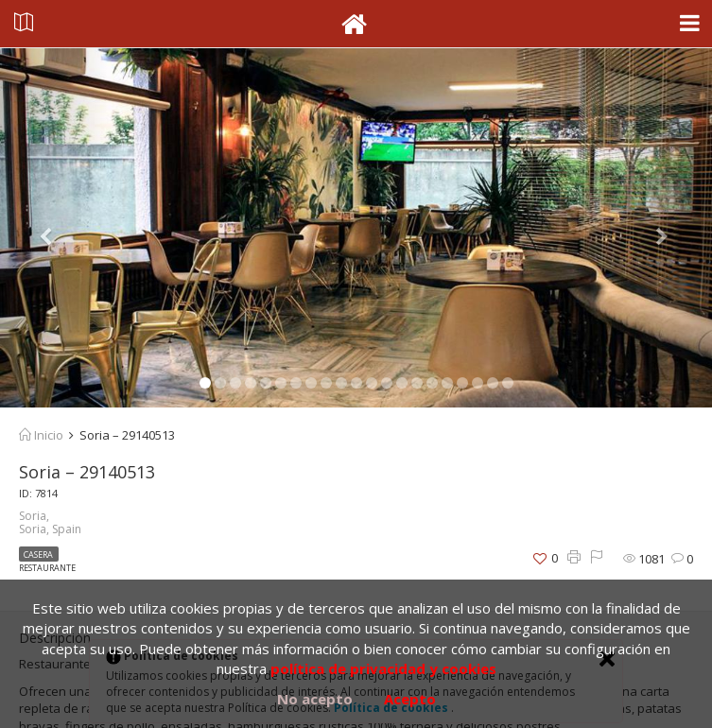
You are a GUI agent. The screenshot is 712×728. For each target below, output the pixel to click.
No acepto (315, 699)
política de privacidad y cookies (383, 668)
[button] (53, 228)
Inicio (41, 435)
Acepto (410, 699)
